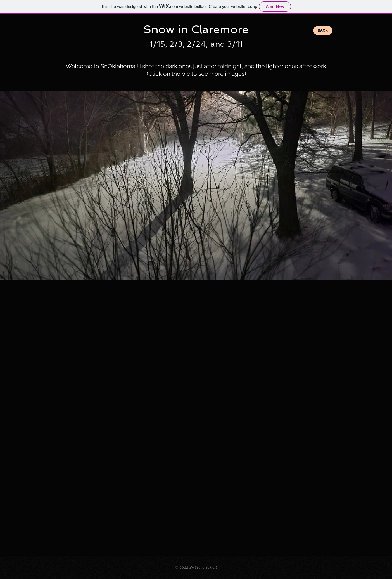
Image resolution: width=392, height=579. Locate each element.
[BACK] (323, 30)
